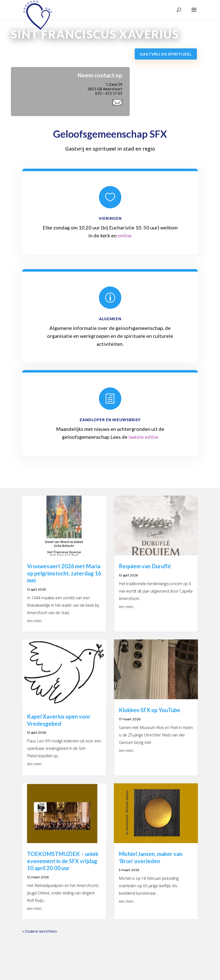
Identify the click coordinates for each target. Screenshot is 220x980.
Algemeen (110, 319)
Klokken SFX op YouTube (150, 710)
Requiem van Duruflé (145, 566)
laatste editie (143, 437)
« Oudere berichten (40, 931)
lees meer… (35, 621)
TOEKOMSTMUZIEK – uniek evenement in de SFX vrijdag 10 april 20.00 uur (63, 861)
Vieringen (110, 218)
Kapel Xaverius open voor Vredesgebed (59, 720)
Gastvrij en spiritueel (166, 54)
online (125, 235)
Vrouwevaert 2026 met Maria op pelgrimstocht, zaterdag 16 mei (64, 573)
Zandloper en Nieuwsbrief (110, 420)
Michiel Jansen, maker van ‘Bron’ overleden (151, 857)
